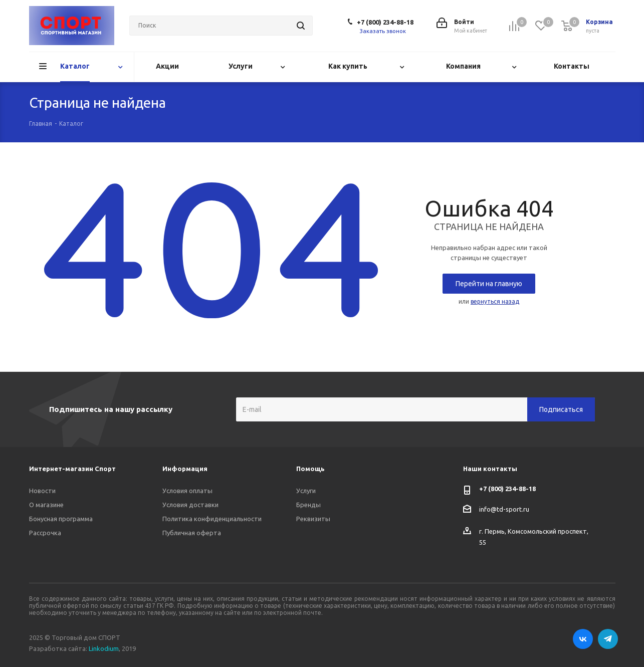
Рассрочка (45, 533)
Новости (42, 491)
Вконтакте (583, 639)
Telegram (608, 639)
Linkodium (104, 648)
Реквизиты (313, 519)
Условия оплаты (187, 491)
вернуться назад (495, 301)
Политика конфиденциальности (212, 519)
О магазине (46, 505)
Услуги (306, 491)
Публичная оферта (192, 533)
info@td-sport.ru (504, 509)
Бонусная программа (61, 519)
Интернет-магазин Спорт (72, 469)
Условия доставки (190, 505)
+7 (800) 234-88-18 (385, 22)
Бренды (308, 505)
